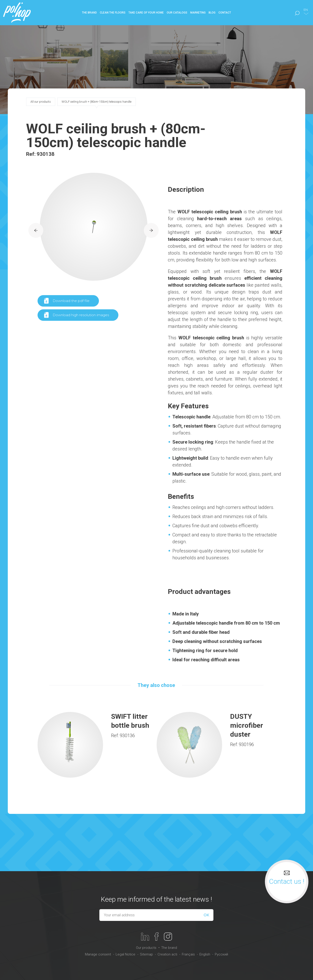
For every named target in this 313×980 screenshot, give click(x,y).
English (205, 954)
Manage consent (98, 954)
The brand (169, 948)
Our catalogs (177, 13)
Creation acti (167, 954)
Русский (221, 954)
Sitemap (146, 954)
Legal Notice (125, 954)
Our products (146, 948)
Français (188, 954)
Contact (225, 13)
